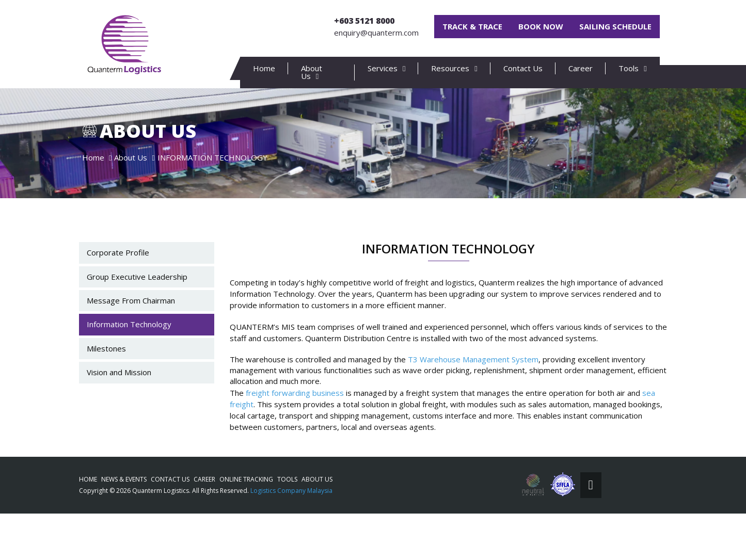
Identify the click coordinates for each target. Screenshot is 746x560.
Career (581, 68)
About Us (317, 479)
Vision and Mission (119, 401)
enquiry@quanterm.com (376, 33)
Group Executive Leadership (137, 306)
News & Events (124, 479)
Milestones (106, 377)
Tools (287, 479)
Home (264, 68)
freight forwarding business (295, 422)
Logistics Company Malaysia (291, 491)
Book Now (541, 26)
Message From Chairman (131, 329)
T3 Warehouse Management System (473, 388)
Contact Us (523, 68)
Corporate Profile (118, 281)
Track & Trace (472, 26)
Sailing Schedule (615, 26)
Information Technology (129, 354)
